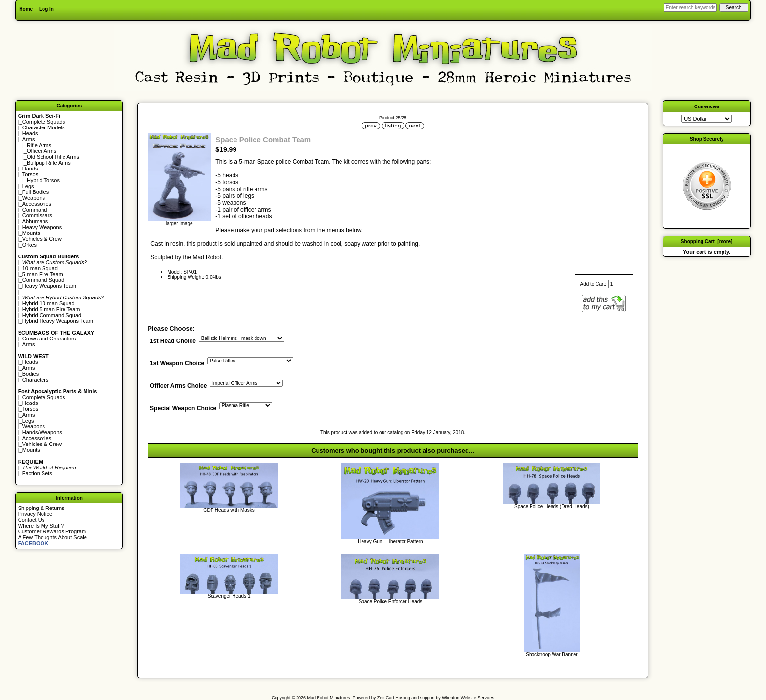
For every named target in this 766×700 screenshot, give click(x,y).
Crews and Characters (49, 339)
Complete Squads (44, 122)
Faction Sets (37, 473)
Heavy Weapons (42, 227)
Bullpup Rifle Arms (49, 163)
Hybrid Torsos (43, 180)
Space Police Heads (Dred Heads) (552, 506)
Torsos (30, 174)
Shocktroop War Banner (552, 654)
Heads (30, 133)
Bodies (31, 374)
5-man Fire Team (43, 274)
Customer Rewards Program (52, 531)
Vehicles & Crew (42, 239)
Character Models (44, 127)
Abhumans (35, 221)
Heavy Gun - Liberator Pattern (390, 541)
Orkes (30, 245)
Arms (29, 344)
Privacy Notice (35, 514)
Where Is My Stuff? (41, 526)
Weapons (34, 198)
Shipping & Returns (41, 508)
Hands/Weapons (42, 432)
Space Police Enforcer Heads (391, 602)
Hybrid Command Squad (52, 315)
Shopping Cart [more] (707, 242)
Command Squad (43, 280)
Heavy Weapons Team (49, 286)
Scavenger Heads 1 (229, 596)
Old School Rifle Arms (53, 157)
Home (26, 9)
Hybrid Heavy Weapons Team (58, 321)
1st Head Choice (173, 341)
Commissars (37, 215)
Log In (46, 9)
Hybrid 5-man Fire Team (51, 309)
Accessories (37, 204)
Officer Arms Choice (179, 386)
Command (35, 210)
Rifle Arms (39, 145)
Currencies (707, 106)
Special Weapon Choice (183, 409)
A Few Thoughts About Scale (53, 537)
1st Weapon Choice (177, 364)
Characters (36, 380)
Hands (30, 169)
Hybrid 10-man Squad (49, 303)
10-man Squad (40, 268)
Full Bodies (36, 192)
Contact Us (31, 520)
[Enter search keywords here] (690, 8)
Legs (28, 186)
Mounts (31, 233)
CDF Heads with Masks (229, 510)
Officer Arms (42, 151)
